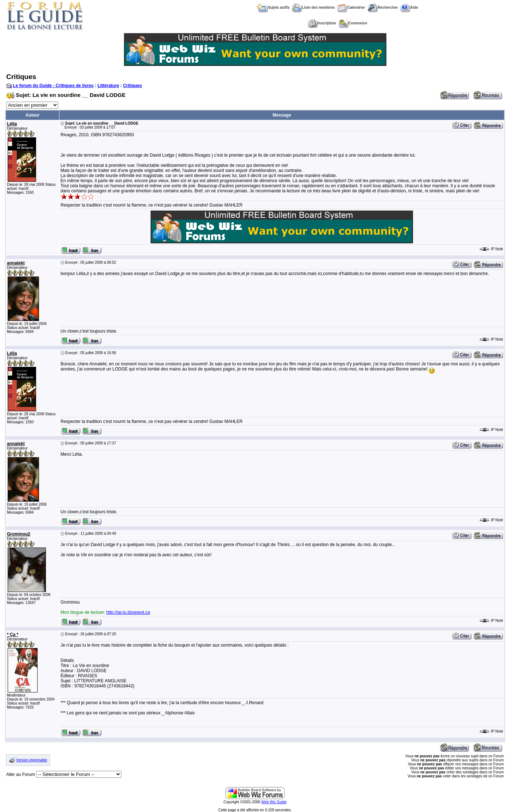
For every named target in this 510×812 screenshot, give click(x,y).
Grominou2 (19, 534)
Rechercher (383, 7)
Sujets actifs (273, 7)
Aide (409, 7)
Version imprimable (32, 760)
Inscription (322, 23)
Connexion (353, 23)
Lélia (12, 124)
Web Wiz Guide (274, 802)
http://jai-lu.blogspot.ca (128, 612)
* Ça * (13, 635)
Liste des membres (314, 7)
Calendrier (351, 7)
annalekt (16, 263)
